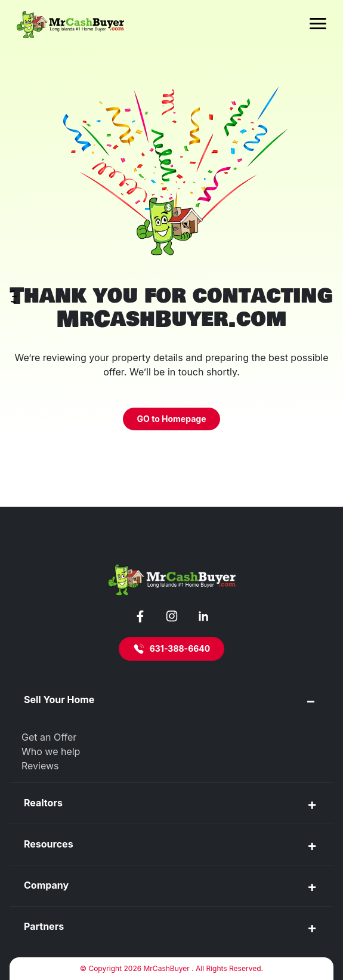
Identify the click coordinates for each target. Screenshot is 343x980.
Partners (44, 926)
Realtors (43, 803)
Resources (49, 844)
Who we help (51, 751)
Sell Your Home (59, 699)
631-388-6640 (172, 649)
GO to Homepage (172, 419)
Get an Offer (49, 737)
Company (46, 885)
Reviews (40, 766)
